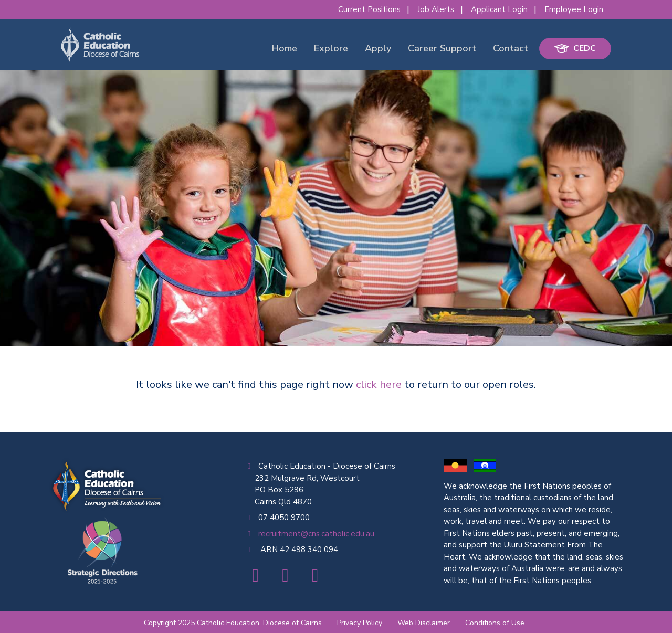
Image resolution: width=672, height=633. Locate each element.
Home (285, 48)
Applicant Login (499, 9)
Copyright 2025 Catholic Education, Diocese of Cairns (233, 623)
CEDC (575, 48)
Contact (511, 48)
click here (379, 384)
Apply (378, 48)
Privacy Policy (360, 623)
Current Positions (369, 9)
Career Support (442, 48)
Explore (331, 48)
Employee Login (574, 9)
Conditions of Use (495, 623)
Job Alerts (436, 9)
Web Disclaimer (424, 623)
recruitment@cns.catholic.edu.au (316, 534)
